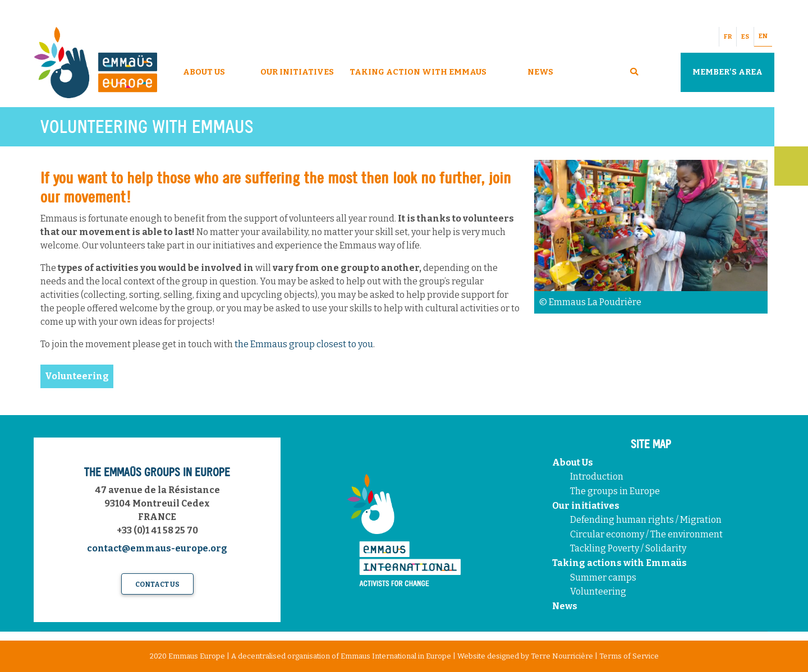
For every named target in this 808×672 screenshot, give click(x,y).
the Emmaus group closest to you (304, 344)
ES (745, 37)
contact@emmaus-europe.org (157, 548)
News (540, 72)
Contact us (157, 584)
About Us (204, 72)
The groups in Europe (616, 491)
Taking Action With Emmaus (419, 72)
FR (728, 37)
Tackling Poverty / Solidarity (628, 548)
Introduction (597, 477)
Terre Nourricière (562, 656)
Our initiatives (586, 506)
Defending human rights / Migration (647, 520)
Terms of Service (629, 656)
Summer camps (603, 577)
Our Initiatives (297, 72)
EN (763, 36)
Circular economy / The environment (647, 534)
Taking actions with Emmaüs (619, 563)
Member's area (727, 72)
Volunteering (598, 592)
